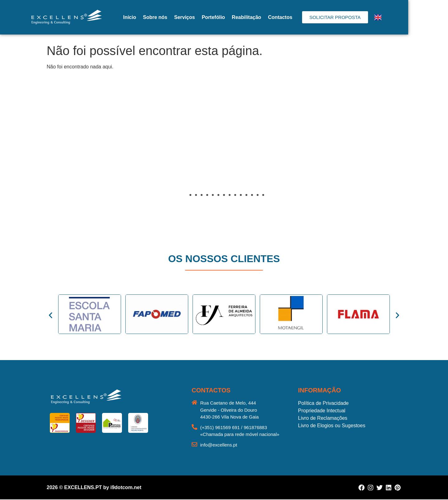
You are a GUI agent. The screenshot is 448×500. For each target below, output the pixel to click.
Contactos (300, 17)
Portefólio (233, 17)
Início (150, 17)
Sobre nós (175, 17)
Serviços (205, 17)
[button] (53, 151)
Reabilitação (266, 17)
